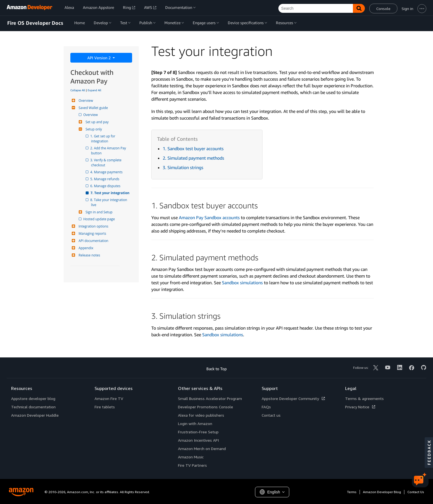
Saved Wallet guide (93, 108)
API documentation (93, 241)
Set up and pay (97, 122)
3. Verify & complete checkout (107, 163)
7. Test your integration (110, 193)
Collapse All (78, 90)
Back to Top (216, 369)
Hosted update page (100, 219)
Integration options (93, 226)
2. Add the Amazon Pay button (109, 151)
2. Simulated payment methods (193, 158)
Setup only (93, 129)
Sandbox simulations (242, 283)
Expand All (94, 90)
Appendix (85, 248)
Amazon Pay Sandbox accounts (209, 218)
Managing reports (92, 234)
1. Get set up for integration (104, 139)
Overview (85, 101)
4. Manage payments (107, 172)
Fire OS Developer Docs (35, 23)
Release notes (89, 255)
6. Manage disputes (106, 186)
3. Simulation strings (183, 167)
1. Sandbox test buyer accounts (193, 149)
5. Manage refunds (105, 179)
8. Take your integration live (110, 202)
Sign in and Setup (98, 212)
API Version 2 (100, 58)
